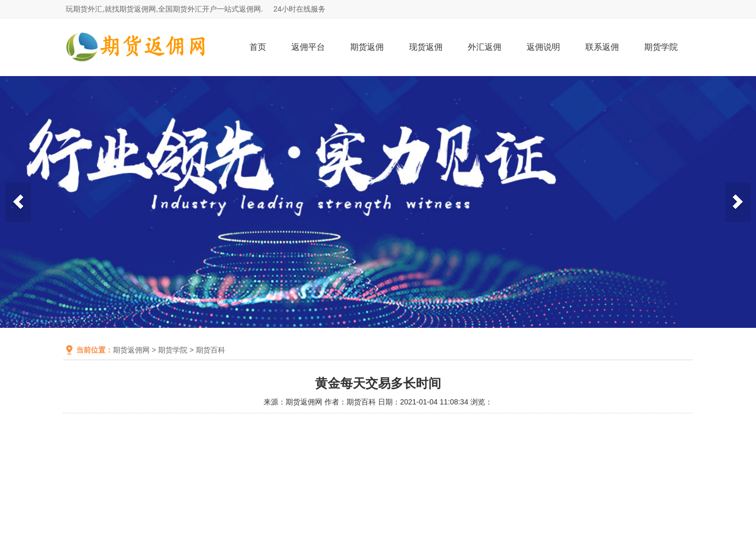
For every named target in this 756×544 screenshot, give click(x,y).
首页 (258, 47)
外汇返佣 (485, 47)
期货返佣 (367, 47)
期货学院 (661, 47)
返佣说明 (543, 47)
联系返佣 (602, 47)
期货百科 (211, 350)
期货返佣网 (131, 350)
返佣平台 (308, 47)
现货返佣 (426, 47)
